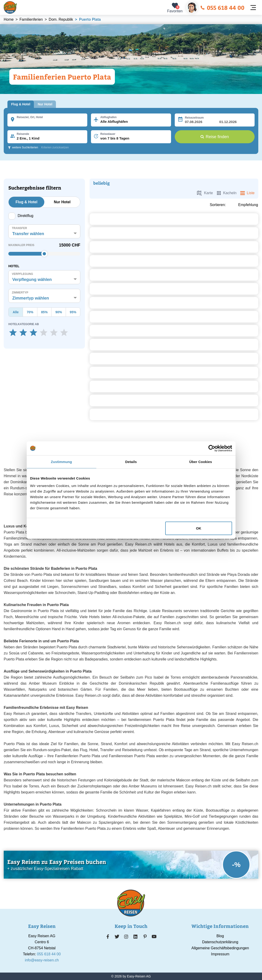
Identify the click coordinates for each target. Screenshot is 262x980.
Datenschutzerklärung (220, 942)
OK (199, 528)
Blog (220, 936)
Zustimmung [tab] (61, 462)
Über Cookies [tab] (201, 462)
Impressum (220, 954)
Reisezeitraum (194, 118)
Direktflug (21, 216)
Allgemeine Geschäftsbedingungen (220, 948)
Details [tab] (131, 462)
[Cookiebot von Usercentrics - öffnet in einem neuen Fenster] (212, 448)
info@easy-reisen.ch (42, 960)
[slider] (44, 254)
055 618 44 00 (222, 7)
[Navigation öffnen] (253, 8)
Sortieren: (218, 205)
